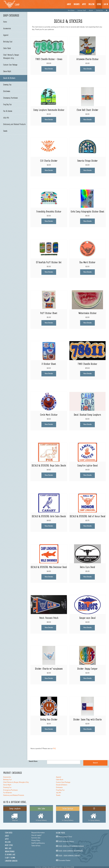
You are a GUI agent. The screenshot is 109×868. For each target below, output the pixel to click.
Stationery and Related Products (14, 124)
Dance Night (7, 72)
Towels (5, 131)
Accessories (7, 29)
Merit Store (9, 845)
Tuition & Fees (36, 846)
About (69, 4)
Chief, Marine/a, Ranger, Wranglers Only (11, 57)
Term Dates (71, 10)
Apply (84, 4)
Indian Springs (10, 852)
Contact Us (99, 10)
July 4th (6, 118)
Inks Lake (8, 849)
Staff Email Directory (38, 843)
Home (5, 22)
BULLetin (91, 4)
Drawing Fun (7, 85)
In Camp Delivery (41, 814)
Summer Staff (82, 10)
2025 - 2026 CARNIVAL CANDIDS (70, 856)
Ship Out (15, 814)
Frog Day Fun (7, 105)
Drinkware (7, 91)
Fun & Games (8, 111)
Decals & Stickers (9, 78)
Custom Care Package (10, 65)
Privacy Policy (36, 840)
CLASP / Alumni (10, 858)
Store (99, 4)
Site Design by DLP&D (69, 867)
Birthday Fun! (8, 42)
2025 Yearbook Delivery (66, 841)
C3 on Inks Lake (10, 855)
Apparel (6, 35)
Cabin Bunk (7, 48)
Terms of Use (38, 867)
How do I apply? (36, 835)
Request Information (38, 833)
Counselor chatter (65, 860)
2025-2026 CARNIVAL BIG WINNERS (71, 851)
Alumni (91, 10)
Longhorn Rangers (11, 861)
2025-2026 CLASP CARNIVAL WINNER (71, 846)
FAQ (54, 749)
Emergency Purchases (10, 98)
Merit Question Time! (65, 837)
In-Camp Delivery (68, 814)
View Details (49, 69)
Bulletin (8, 842)
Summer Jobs (36, 838)
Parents (77, 4)
